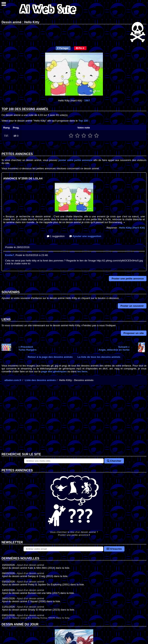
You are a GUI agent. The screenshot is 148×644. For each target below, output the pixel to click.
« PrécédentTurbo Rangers (28, 348)
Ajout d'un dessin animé (31, 565)
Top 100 (83, 121)
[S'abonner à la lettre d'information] (63, 549)
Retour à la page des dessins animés (50, 357)
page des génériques (54, 371)
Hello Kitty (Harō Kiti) (132, 228)
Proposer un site (134, 333)
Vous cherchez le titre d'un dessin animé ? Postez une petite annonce (74, 504)
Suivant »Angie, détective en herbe (114, 348)
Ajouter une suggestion (85, 236)
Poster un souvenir (132, 306)
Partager (63, 48)
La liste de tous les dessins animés (99, 357)
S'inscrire (114, 549)
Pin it (80, 48)
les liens (82, 371)
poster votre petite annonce (75, 160)
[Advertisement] (74, 422)
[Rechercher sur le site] (64, 461)
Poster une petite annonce (128, 279)
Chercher (114, 461)
